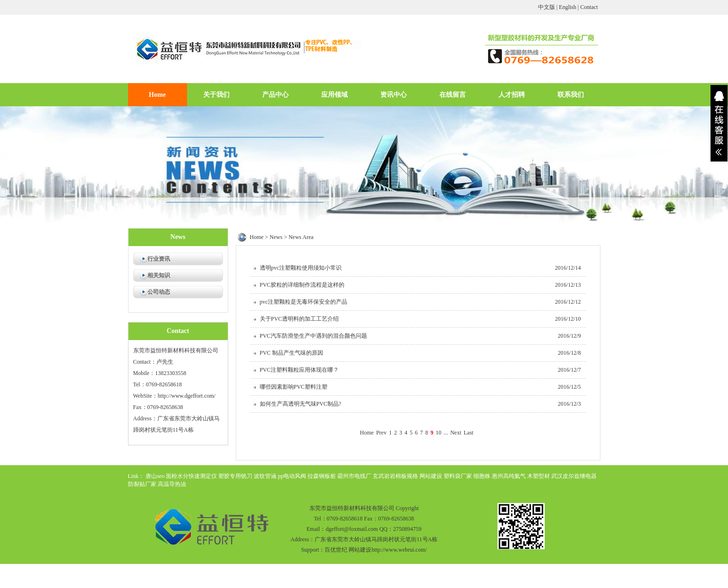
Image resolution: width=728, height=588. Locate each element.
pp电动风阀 (292, 476)
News (276, 237)
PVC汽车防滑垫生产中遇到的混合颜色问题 (313, 336)
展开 (719, 123)
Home (157, 95)
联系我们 (571, 95)
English (568, 7)
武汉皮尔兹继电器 (574, 476)
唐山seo (155, 476)
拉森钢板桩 (322, 476)
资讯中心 (394, 95)
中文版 (547, 7)
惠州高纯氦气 (509, 476)
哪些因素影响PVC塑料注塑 (294, 387)
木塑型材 (539, 476)
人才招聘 (512, 95)
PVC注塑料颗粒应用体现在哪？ (299, 370)
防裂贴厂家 (142, 484)
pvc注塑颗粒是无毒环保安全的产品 (304, 302)
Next (456, 433)
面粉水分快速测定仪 (191, 476)
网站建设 (431, 476)
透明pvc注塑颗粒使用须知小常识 (301, 268)
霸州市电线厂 (354, 476)
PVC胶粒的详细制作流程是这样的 (302, 285)
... (446, 433)
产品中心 (275, 95)
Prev (381, 433)
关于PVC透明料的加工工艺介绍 (299, 319)
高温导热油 (172, 484)
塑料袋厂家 (458, 476)
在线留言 (453, 95)
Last (468, 433)
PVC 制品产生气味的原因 (291, 353)
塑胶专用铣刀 (235, 476)
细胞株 (482, 476)
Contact (589, 7)
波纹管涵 (265, 476)
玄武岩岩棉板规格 (395, 476)
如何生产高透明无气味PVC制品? (301, 404)
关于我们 (216, 95)
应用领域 (334, 95)
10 (438, 433)
